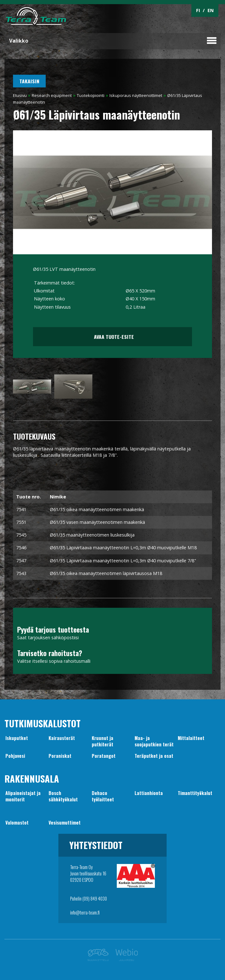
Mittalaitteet (191, 738)
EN (211, 10)
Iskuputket (17, 738)
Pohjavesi (15, 756)
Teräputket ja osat (154, 756)
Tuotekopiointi (91, 95)
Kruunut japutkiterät (103, 741)
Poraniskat (60, 756)
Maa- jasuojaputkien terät (154, 741)
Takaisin (29, 81)
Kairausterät (62, 738)
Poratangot (104, 756)
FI (198, 10)
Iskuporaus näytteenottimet (136, 95)
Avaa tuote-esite (112, 337)
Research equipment (52, 95)
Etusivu (20, 95)
